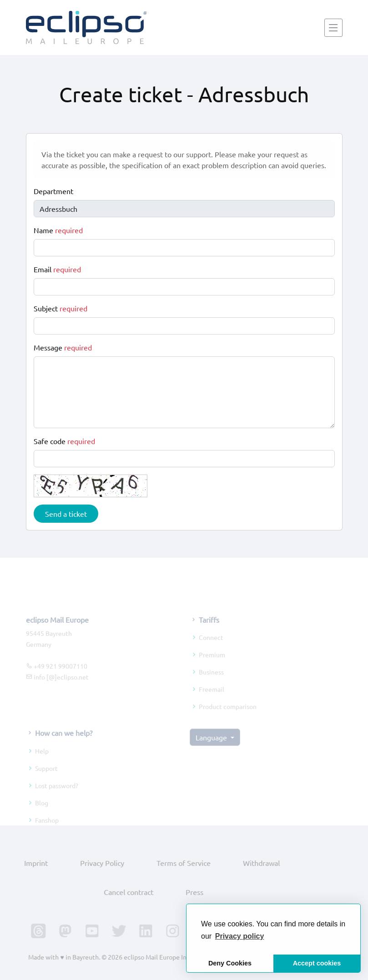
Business (211, 680)
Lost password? (57, 794)
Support (46, 776)
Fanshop (47, 828)
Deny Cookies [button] (230, 963)
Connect (211, 646)
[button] (240, 936)
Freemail (212, 698)
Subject (60, 308)
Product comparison (228, 715)
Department (53, 191)
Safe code (64, 441)
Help (42, 759)
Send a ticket (66, 514)
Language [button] (212, 746)
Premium (212, 663)
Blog (42, 811)
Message (63, 347)
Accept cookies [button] (317, 963)
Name (58, 230)
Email (57, 269)
